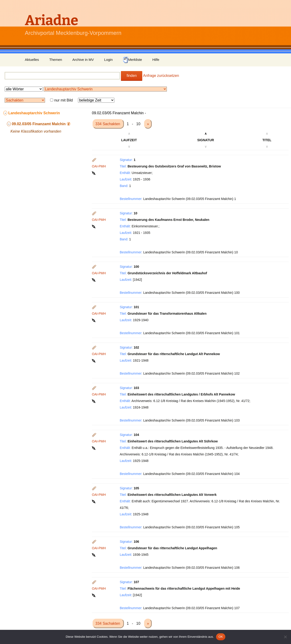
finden (132, 76)
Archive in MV (83, 60)
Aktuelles (32, 60)
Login (108, 60)
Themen (56, 60)
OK (221, 637)
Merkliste (133, 60)
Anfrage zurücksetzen (161, 76)
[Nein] (285, 637)
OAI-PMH (99, 166)
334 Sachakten (108, 124)
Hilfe (156, 60)
